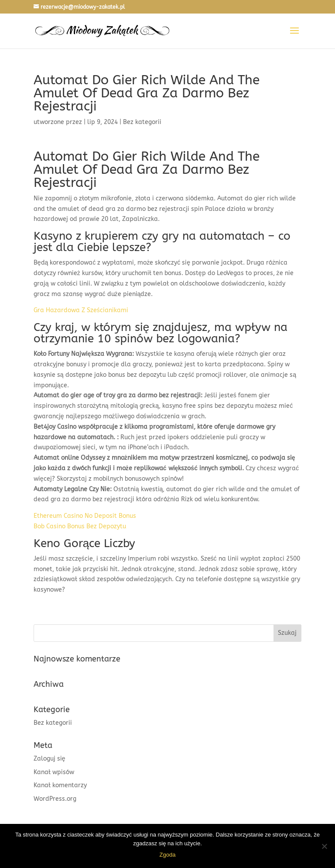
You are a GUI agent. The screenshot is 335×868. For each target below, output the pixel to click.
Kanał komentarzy (60, 785)
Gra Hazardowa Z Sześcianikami (81, 310)
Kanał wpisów (54, 772)
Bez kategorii (53, 723)
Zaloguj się (50, 759)
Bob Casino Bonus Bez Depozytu (80, 526)
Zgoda (168, 855)
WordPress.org (55, 799)
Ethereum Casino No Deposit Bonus (85, 516)
